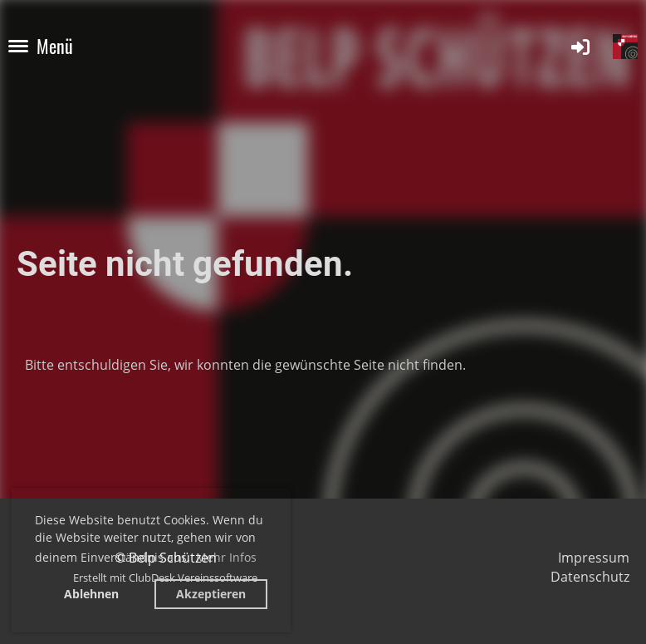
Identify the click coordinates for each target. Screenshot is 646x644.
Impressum (594, 558)
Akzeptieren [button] (211, 594)
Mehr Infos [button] (226, 557)
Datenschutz (590, 577)
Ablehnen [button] (91, 594)
